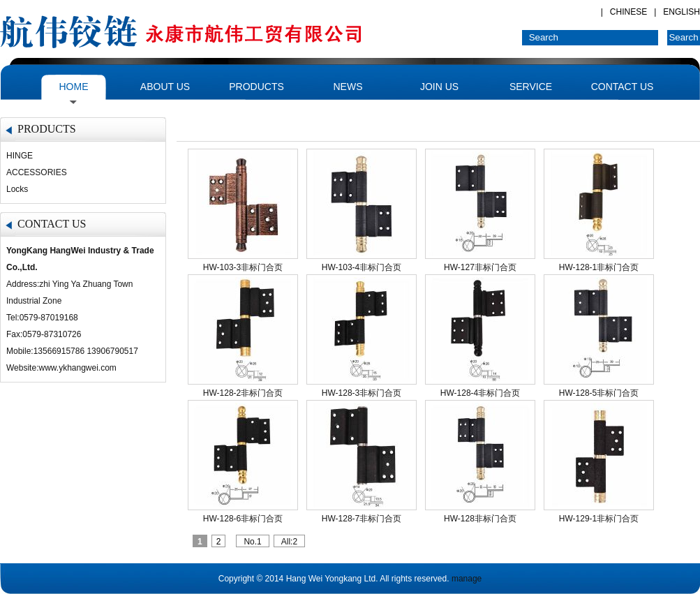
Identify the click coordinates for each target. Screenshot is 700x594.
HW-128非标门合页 (480, 519)
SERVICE (531, 87)
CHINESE (628, 12)
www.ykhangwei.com (77, 368)
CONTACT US (623, 87)
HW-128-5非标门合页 (599, 393)
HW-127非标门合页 (480, 267)
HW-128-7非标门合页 (362, 519)
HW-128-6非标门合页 (243, 519)
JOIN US (439, 87)
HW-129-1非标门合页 (599, 519)
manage (467, 579)
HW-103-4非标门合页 (362, 267)
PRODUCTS (256, 87)
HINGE (20, 156)
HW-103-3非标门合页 (243, 267)
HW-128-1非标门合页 (599, 267)
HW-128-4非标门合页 (480, 393)
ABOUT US (165, 87)
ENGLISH (682, 12)
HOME (74, 87)
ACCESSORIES (37, 172)
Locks (17, 189)
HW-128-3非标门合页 (362, 393)
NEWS (348, 87)
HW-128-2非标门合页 (243, 393)
